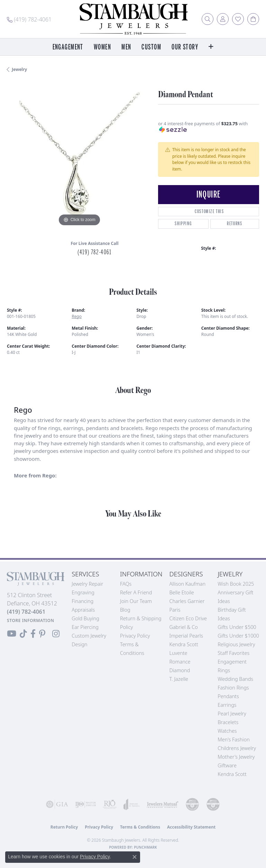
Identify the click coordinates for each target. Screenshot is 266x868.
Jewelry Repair (87, 584)
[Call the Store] (26, 612)
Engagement (68, 47)
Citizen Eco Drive (188, 618)
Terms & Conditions (140, 827)
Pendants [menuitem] (228, 696)
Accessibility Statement (191, 827)
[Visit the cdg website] (192, 804)
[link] (29, 19)
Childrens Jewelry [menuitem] (237, 748)
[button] (208, 19)
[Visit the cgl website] (213, 804)
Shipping (183, 224)
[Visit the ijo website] (85, 804)
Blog (125, 610)
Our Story (185, 47)
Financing (82, 601)
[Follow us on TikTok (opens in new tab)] (23, 634)
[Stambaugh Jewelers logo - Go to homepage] (133, 19)
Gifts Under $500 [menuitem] (237, 627)
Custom (151, 47)
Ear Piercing (85, 627)
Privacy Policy (135, 636)
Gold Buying (85, 618)
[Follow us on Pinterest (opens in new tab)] (42, 634)
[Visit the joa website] (132, 804)
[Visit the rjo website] (110, 804)
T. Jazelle (179, 679)
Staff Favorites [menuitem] (233, 653)
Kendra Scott (184, 644)
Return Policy (64, 827)
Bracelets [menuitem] (228, 722)
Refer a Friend (136, 592)
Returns (235, 224)
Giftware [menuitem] (227, 765)
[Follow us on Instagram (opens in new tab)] (56, 634)
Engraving (83, 592)
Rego (77, 316)
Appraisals (83, 610)
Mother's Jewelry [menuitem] (236, 757)
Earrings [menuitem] (227, 705)
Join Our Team (136, 601)
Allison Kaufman (187, 584)
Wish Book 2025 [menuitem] (236, 584)
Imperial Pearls (186, 636)
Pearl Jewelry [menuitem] (232, 714)
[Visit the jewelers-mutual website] (163, 804)
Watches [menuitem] (227, 731)
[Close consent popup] (135, 857)
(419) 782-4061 (94, 252)
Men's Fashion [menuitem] (233, 739)
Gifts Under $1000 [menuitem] (238, 636)
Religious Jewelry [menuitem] (236, 644)
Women (102, 47)
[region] (79, 156)
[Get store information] (31, 620)
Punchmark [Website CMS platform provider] (145, 847)
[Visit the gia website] (57, 804)
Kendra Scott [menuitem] (232, 774)
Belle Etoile (181, 592)
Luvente (178, 653)
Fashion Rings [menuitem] (233, 688)
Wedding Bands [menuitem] (235, 679)
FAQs (126, 584)
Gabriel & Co (183, 627)
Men (126, 47)
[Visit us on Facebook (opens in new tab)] (33, 634)
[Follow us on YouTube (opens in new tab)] (12, 634)
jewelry (19, 69)
